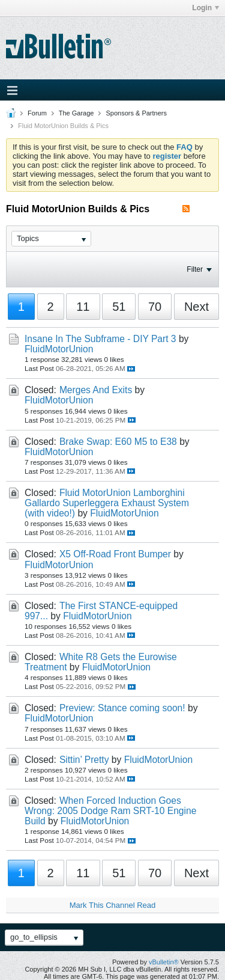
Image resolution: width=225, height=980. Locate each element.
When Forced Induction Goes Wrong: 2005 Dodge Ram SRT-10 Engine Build (110, 811)
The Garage (76, 113)
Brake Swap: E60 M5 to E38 (118, 442)
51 (119, 307)
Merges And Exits (96, 390)
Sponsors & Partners (136, 113)
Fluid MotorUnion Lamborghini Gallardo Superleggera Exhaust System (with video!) (107, 503)
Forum (37, 113)
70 (155, 307)
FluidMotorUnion (59, 349)
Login (205, 8)
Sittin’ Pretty (84, 760)
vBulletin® (164, 962)
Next (196, 307)
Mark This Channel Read (113, 905)
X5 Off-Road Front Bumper (115, 554)
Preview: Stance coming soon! (122, 708)
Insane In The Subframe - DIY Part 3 (100, 339)
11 (83, 307)
